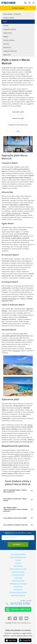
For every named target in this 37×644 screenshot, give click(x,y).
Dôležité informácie (18, 581)
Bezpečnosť (7, 47)
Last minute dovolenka (18, 554)
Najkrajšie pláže (18, 112)
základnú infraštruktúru (9, 299)
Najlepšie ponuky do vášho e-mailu (18, 533)
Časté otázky (18, 578)
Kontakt (18, 560)
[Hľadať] (29, 3)
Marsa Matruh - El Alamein (12, 14)
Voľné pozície (18, 586)
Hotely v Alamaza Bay (13, 213)
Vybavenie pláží (18, 118)
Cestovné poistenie (18, 575)
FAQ (18, 131)
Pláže (5, 22)
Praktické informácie (10, 51)
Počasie (6, 26)
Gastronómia (8, 33)
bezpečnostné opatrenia (22, 454)
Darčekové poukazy (18, 572)
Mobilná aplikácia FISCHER (18, 569)
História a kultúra (9, 40)
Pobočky (18, 563)
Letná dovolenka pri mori (18, 557)
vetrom (28, 70)
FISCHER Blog (18, 589)
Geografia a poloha (10, 29)
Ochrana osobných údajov (18, 592)
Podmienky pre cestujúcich (18, 584)
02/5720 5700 (20, 603)
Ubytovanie (7, 55)
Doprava (6, 44)
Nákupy (6, 37)
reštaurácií (16, 351)
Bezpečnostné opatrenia (18, 125)
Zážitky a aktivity (9, 18)
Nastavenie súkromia (18, 595)
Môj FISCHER (18, 566)
